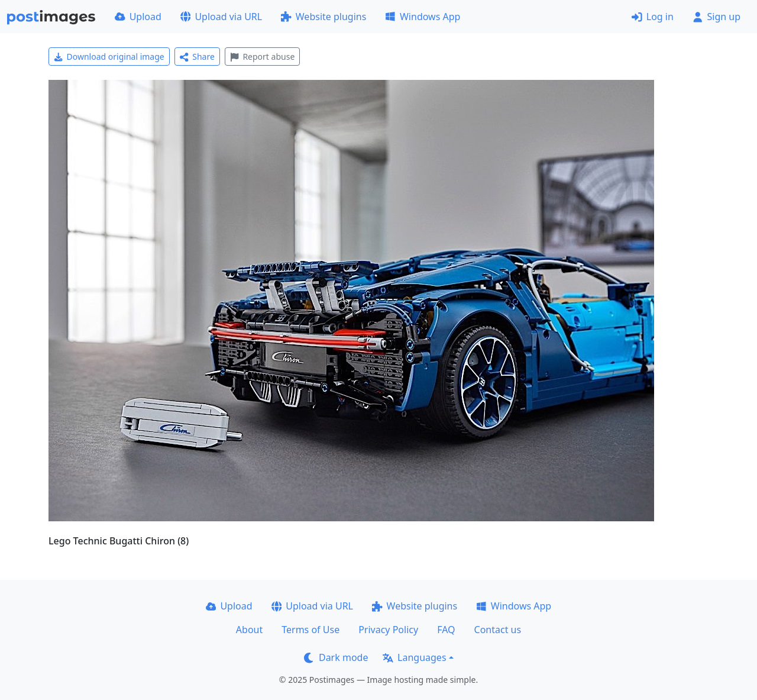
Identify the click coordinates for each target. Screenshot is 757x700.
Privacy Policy (388, 630)
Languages (414, 657)
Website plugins (323, 17)
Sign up (716, 17)
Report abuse (262, 57)
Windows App (423, 17)
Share (197, 57)
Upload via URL (221, 17)
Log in (653, 17)
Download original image (109, 57)
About (249, 630)
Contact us (498, 630)
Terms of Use (310, 630)
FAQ (446, 630)
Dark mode (336, 657)
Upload (138, 17)
